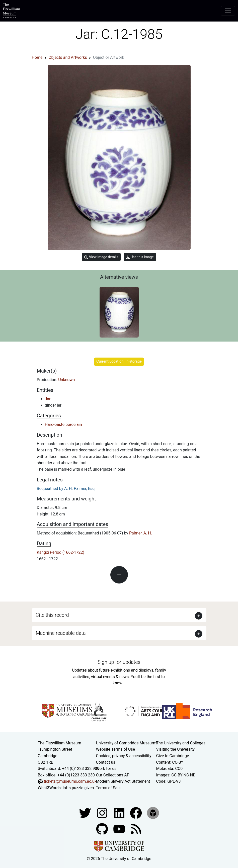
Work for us (106, 769)
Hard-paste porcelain (63, 424)
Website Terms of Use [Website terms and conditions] (116, 749)
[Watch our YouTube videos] (120, 829)
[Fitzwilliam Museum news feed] (136, 829)
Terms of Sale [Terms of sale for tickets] (108, 788)
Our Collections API (113, 775)
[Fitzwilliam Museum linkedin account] (136, 813)
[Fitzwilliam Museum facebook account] (120, 813)
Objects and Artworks (68, 57)
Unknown (66, 380)
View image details (101, 257)
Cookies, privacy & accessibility (124, 756)
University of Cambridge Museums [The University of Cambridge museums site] (127, 743)
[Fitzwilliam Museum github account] (103, 829)
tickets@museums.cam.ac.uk (70, 781)
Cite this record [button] (52, 615)
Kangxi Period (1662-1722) (61, 552)
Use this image (140, 257)
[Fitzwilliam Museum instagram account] (103, 813)
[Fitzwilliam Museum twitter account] (86, 813)
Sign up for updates (119, 662)
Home (37, 57)
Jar (48, 399)
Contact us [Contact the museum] (106, 762)
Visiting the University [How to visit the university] (175, 749)
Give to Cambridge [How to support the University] (173, 756)
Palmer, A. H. (141, 533)
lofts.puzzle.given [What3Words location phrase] (78, 788)
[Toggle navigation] (228, 11)
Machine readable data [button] (61, 633)
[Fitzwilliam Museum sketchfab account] (153, 813)
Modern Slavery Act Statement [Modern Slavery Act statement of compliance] (123, 781)
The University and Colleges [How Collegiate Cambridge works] (181, 743)
